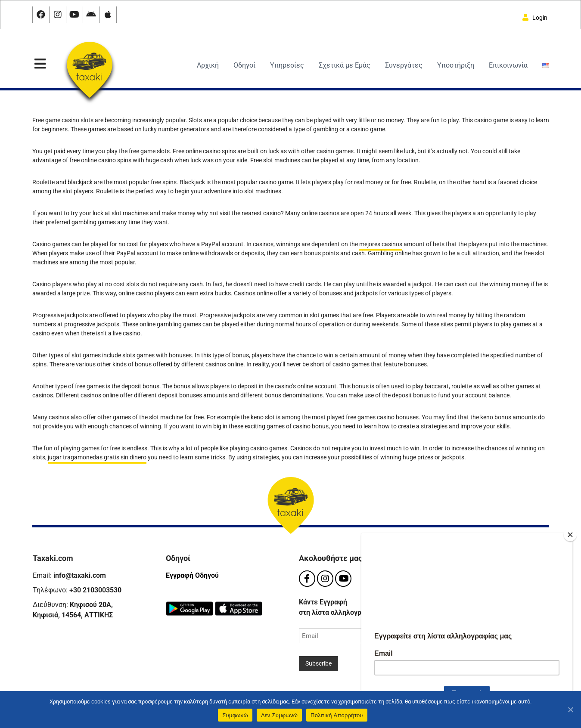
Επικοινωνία (508, 65)
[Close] (570, 531)
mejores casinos (381, 244)
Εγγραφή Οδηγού (192, 575)
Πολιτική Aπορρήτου (337, 715)
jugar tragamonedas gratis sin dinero (97, 457)
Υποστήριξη (456, 65)
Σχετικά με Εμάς (345, 65)
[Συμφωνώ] (570, 709)
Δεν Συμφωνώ (279, 715)
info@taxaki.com (80, 575)
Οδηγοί (244, 65)
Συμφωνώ (235, 715)
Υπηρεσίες (287, 65)
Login (535, 18)
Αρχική (208, 65)
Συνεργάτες (404, 65)
